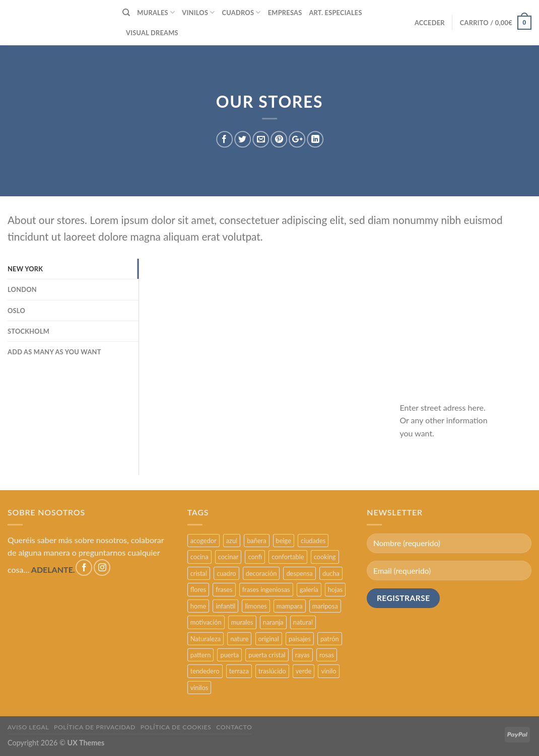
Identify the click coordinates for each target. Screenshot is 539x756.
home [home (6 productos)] (198, 606)
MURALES (156, 12)
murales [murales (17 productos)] (242, 622)
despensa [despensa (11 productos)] (299, 573)
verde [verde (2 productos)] (304, 671)
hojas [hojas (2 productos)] (335, 589)
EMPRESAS (285, 13)
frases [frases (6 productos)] (224, 589)
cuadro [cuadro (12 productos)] (226, 573)
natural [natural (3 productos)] (303, 622)
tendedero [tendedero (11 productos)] (205, 671)
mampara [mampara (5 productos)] (290, 606)
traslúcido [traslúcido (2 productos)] (272, 671)
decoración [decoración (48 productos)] (261, 573)
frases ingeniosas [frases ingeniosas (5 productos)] (266, 589)
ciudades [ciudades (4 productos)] (313, 541)
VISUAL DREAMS (152, 33)
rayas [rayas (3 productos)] (302, 655)
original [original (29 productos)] (269, 639)
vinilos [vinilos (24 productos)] (199, 688)
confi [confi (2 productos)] (255, 557)
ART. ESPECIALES (335, 13)
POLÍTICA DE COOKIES (176, 727)
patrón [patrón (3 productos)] (330, 639)
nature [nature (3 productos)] (239, 639)
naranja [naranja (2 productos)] (273, 622)
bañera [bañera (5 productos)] (256, 541)
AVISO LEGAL (28, 727)
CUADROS (242, 12)
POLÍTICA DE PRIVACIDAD (95, 727)
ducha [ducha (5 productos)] (331, 573)
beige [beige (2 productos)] (284, 541)
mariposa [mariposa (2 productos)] (325, 606)
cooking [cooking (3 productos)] (325, 557)
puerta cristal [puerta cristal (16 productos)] (267, 655)
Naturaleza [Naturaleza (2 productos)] (206, 639)
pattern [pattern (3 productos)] (201, 655)
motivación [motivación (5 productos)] (206, 622)
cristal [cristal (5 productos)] (199, 573)
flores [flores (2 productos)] (198, 589)
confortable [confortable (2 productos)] (288, 557)
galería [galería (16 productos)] (309, 589)
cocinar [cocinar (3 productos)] (228, 557)
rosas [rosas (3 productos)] (327, 655)
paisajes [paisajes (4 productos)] (300, 639)
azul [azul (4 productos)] (232, 541)
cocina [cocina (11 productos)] (199, 557)
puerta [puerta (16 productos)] (229, 655)
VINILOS (198, 12)
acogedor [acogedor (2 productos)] (204, 541)
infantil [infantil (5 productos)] (225, 606)
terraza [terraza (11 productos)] (239, 671)
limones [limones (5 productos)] (256, 606)
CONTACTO (234, 727)
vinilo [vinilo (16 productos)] (328, 671)
